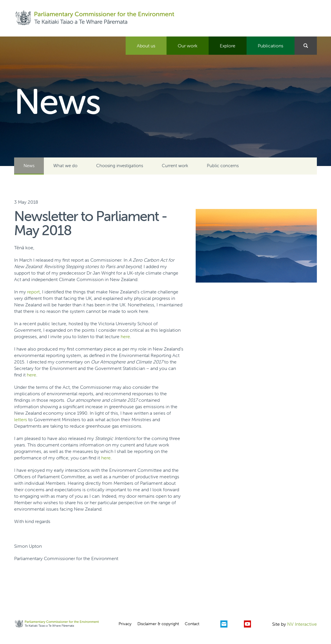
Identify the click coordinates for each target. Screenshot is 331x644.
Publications (271, 46)
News (29, 166)
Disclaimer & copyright (158, 624)
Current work (175, 166)
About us (146, 46)
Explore (228, 46)
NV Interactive (302, 624)
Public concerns (223, 166)
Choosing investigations (120, 166)
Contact (192, 624)
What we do (65, 166)
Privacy (125, 624)
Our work (188, 46)
